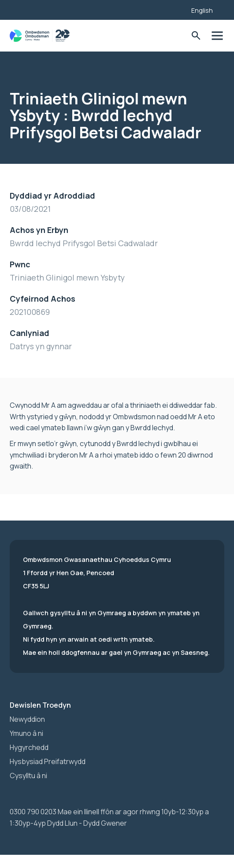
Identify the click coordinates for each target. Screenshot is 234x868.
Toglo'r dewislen (217, 36)
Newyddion (27, 719)
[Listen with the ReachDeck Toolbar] (171, 9)
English (202, 10)
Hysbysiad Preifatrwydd (48, 761)
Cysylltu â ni (28, 776)
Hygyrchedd (29, 747)
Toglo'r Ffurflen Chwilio (196, 36)
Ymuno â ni (26, 733)
